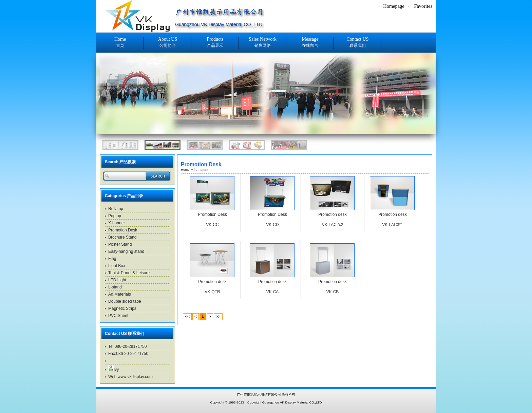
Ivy (113, 370)
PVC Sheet (118, 316)
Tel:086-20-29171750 (127, 346)
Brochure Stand (122, 237)
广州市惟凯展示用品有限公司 (259, 395)
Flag (112, 259)
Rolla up (116, 209)
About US (168, 43)
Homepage (394, 6)
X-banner (117, 223)
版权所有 (288, 395)
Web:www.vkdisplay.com (130, 377)
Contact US (358, 43)
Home (120, 43)
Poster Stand (120, 244)
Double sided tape (125, 301)
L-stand (115, 287)
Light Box (117, 266)
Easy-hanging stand (126, 251)
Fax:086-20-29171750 (128, 354)
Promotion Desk (212, 214)
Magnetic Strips (122, 308)
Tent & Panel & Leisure (129, 273)
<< (187, 317)
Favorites (423, 6)
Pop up (115, 216)
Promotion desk (332, 214)
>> (218, 317)
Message (310, 43)
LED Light (117, 280)
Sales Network (263, 43)
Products (215, 43)
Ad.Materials (120, 294)
